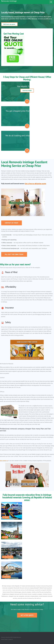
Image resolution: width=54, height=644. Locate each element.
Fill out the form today (14, 254)
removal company (26, 592)
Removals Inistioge (9, 1)
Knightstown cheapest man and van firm (13, 594)
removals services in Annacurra (26, 598)
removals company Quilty (31, 596)
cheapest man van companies (16, 596)
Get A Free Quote (27, 615)
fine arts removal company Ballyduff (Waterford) (33, 588)
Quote (6, 639)
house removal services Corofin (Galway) (23, 590)
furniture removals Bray (42, 586)
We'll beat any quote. (9, 24)
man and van (38, 598)
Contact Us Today (12, 223)
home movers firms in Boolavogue (12, 592)
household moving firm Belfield (43, 590)
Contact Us (10, 639)
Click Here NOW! (27, 91)
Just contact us (4, 461)
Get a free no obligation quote (35, 184)
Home (3, 639)
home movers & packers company (33, 594)
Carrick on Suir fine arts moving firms (41, 592)
